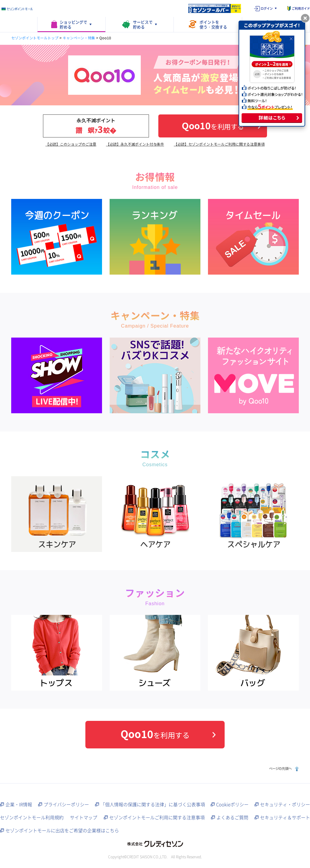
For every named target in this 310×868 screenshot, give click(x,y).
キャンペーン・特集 (79, 38)
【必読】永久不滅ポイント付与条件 (135, 144)
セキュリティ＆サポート (285, 817)
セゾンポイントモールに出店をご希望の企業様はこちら (62, 830)
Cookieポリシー (232, 804)
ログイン (267, 8)
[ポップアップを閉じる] (305, 18)
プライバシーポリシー (66, 804)
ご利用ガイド (301, 8)
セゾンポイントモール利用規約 (32, 817)
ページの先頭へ (283, 769)
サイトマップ (84, 817)
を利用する (213, 125)
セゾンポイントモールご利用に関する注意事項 (157, 817)
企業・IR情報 (19, 804)
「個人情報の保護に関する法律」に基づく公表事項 (153, 804)
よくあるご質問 (232, 817)
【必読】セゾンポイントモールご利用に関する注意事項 (219, 144)
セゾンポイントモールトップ (35, 38)
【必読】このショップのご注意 (71, 144)
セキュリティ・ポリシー (285, 804)
